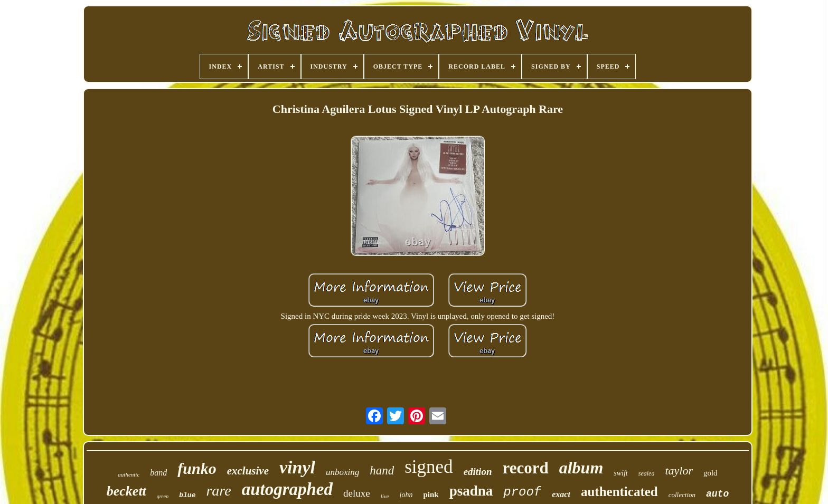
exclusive (248, 471)
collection (682, 495)
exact (561, 494)
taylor (679, 470)
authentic (129, 474)
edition (478, 472)
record (525, 468)
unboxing (342, 472)
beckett (126, 491)
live (385, 496)
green (163, 496)
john (406, 495)
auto (717, 494)
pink (431, 495)
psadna (471, 491)
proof (522, 492)
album (581, 468)
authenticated (619, 492)
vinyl (297, 467)
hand (382, 470)
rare (218, 491)
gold (711, 473)
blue (187, 495)
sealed (647, 473)
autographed (287, 489)
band (158, 473)
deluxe (357, 493)
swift (620, 473)
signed (429, 467)
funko (197, 468)
